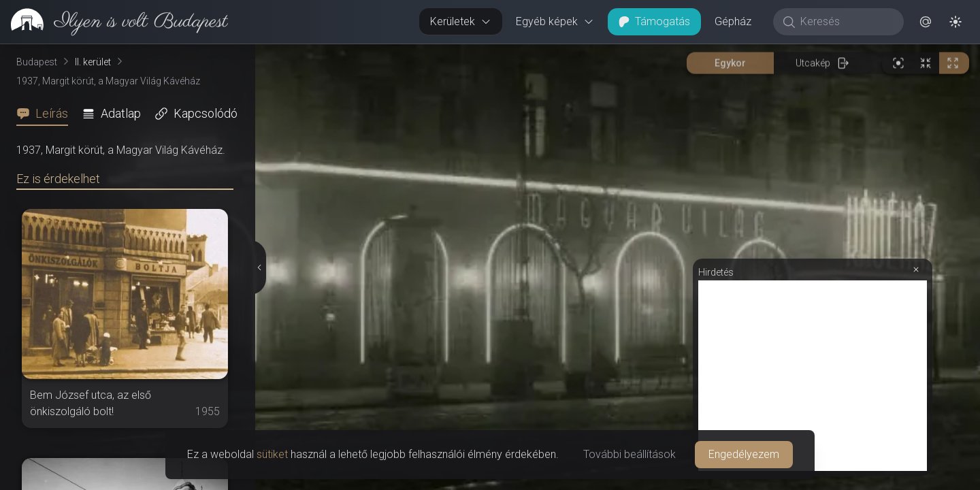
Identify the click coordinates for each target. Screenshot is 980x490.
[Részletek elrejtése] (258, 267)
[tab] (46, 114)
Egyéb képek (555, 21)
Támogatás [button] (654, 21)
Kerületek (461, 21)
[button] (926, 22)
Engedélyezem (744, 454)
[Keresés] (846, 22)
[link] (114, 22)
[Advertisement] (813, 376)
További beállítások (630, 454)
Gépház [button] (733, 21)
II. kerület (93, 62)
